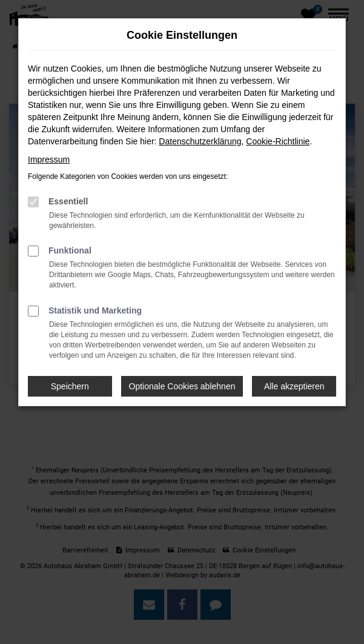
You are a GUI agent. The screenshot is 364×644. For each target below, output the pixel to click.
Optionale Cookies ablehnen (182, 386)
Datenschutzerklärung (200, 141)
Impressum (49, 159)
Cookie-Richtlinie (278, 141)
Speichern (70, 386)
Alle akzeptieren (294, 386)
